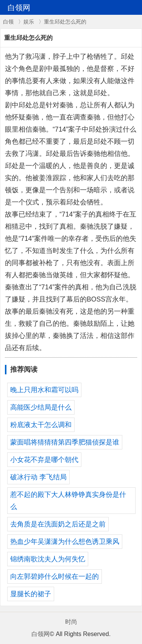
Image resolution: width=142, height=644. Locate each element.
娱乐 (29, 22)
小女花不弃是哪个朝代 (44, 460)
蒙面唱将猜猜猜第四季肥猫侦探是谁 (65, 442)
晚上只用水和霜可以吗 (44, 390)
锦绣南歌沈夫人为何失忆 (48, 559)
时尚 (71, 622)
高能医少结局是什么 (41, 407)
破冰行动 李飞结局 (38, 477)
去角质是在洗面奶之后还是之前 (58, 524)
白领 (8, 22)
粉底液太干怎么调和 (41, 425)
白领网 (41, 634)
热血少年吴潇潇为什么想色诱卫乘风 (65, 542)
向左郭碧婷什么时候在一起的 (55, 576)
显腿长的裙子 (31, 594)
